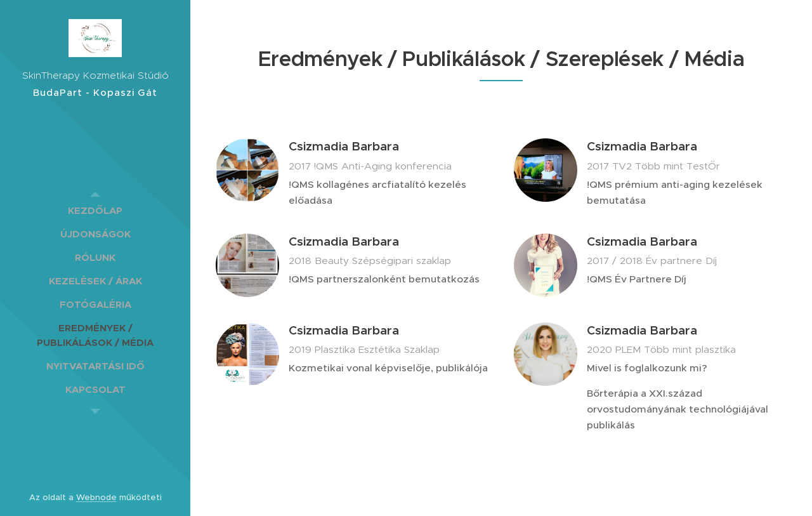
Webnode (96, 497)
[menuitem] (95, 210)
